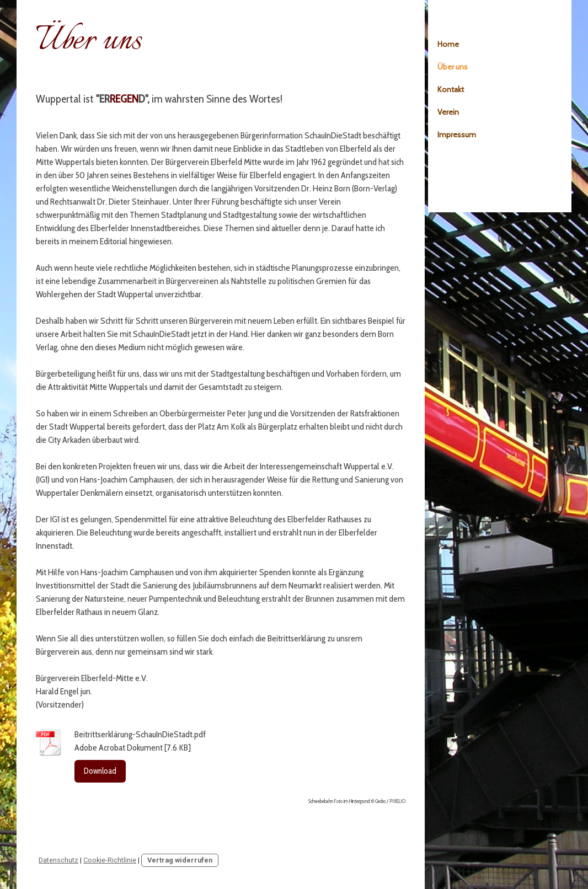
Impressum (457, 135)
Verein (448, 112)
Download (100, 771)
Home (448, 44)
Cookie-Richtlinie (110, 860)
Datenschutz (58, 860)
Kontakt (451, 89)
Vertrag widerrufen (180, 860)
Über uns (453, 67)
